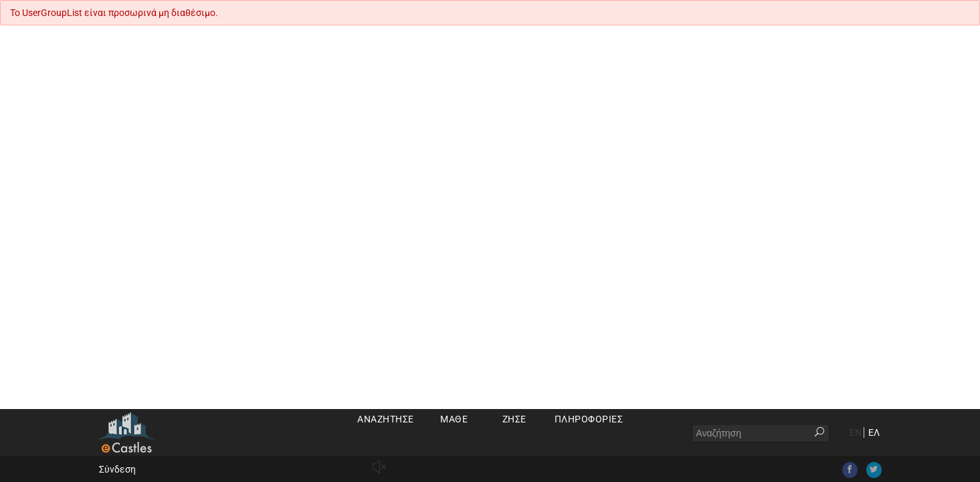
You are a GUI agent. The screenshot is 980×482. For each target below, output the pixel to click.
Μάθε (454, 419)
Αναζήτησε (386, 419)
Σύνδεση (117, 469)
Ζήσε (514, 419)
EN (856, 432)
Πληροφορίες (589, 419)
